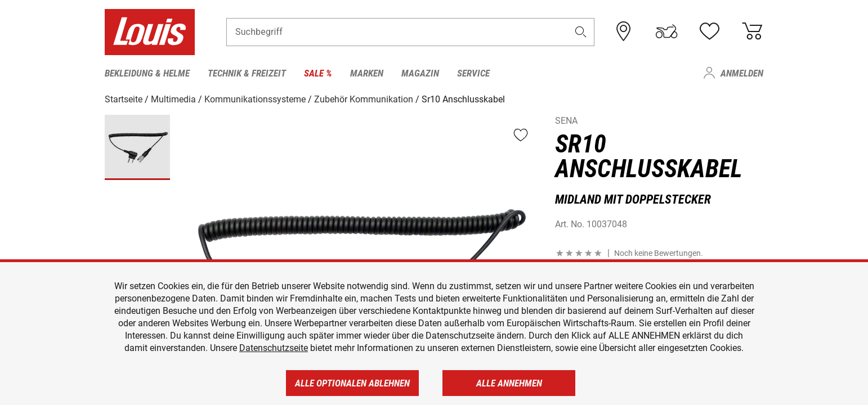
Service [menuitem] (473, 73)
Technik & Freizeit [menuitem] (247, 73)
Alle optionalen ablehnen (352, 383)
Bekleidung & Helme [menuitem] (147, 73)
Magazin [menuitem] (420, 73)
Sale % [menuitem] (318, 73)
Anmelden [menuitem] (742, 73)
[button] (581, 32)
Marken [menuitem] (367, 73)
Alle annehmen (509, 383)
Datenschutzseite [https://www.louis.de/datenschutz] (274, 348)
